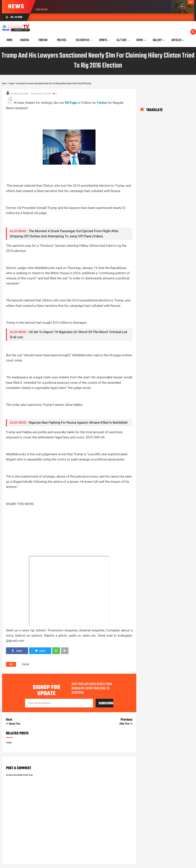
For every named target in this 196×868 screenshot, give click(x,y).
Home (10, 40)
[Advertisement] (76, 119)
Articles (176, 40)
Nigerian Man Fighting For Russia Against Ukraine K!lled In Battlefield (78, 422)
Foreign (25, 665)
